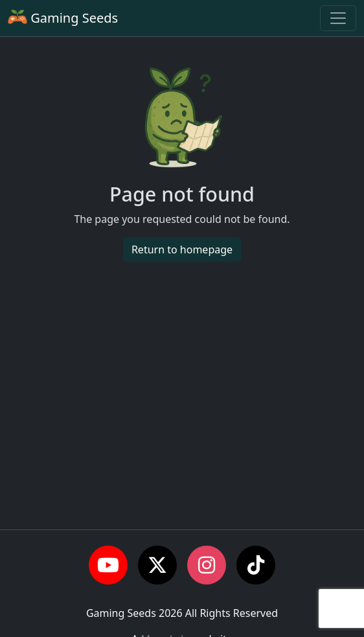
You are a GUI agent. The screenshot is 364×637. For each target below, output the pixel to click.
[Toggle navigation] (338, 18)
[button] (108, 565)
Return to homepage (182, 249)
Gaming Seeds (63, 18)
